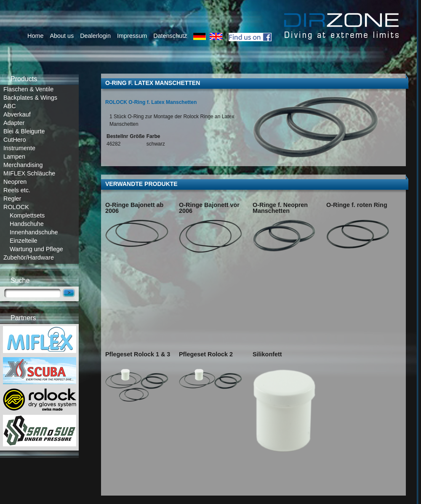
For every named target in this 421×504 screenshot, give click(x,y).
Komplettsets (27, 215)
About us (62, 36)
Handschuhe (27, 224)
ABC (10, 106)
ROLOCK (16, 207)
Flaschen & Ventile (28, 89)
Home (35, 36)
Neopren (15, 182)
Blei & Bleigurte (24, 131)
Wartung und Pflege (36, 249)
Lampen (14, 157)
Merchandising (23, 165)
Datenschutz (170, 36)
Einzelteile (24, 241)
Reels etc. (17, 190)
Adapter (14, 123)
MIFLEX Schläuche (29, 173)
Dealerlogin (95, 36)
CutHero (15, 140)
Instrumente (19, 148)
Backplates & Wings (30, 98)
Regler (12, 199)
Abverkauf (17, 114)
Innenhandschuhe (34, 232)
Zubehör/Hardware (29, 257)
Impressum (132, 36)
